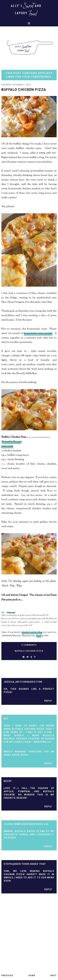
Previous (7, 976)
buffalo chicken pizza (29, 651)
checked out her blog (32, 632)
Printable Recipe (12, 442)
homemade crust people (38, 333)
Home (32, 976)
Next (54, 976)
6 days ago (11, 612)
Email (39, 636)
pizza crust (7, 446)
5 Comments (29, 645)
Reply (48, 701)
